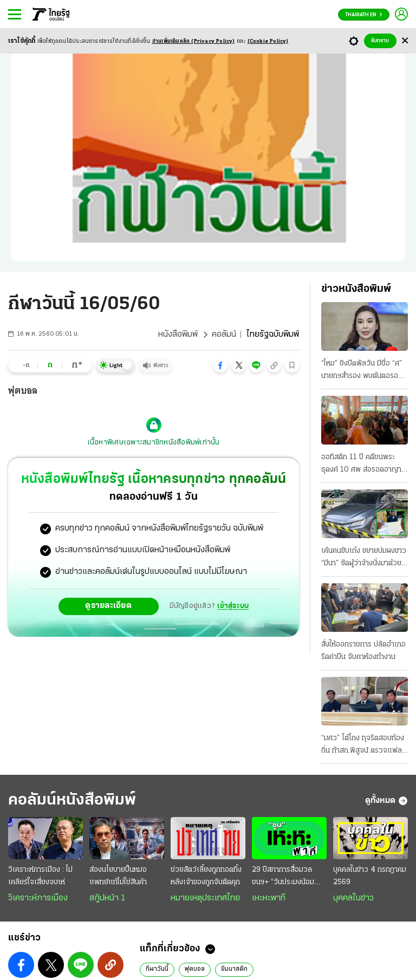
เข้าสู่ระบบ (233, 606)
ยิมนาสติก (234, 969)
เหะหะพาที (269, 898)
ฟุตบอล (195, 969)
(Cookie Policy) (268, 41)
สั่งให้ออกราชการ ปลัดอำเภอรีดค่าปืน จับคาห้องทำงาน (363, 651)
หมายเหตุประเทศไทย (205, 898)
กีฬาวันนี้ (157, 969)
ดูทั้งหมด (386, 801)
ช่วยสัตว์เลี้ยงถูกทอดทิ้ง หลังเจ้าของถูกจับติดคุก (206, 876)
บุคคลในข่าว (353, 898)
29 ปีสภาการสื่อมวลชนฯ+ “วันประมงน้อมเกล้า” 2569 (283, 877)
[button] (220, 365)
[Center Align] (405, 41)
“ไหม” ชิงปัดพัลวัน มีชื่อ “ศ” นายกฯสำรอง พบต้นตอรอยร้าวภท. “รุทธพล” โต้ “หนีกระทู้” (362, 371)
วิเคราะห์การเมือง (38, 898)
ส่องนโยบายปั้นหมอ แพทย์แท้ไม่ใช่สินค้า (118, 876)
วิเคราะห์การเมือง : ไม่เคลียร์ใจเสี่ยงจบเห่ (40, 876)
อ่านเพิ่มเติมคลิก (194, 41)
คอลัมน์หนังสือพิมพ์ (72, 801)
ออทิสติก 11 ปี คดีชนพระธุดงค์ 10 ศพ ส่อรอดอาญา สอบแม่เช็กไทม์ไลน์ (361, 465)
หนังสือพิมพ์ (178, 335)
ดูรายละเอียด (108, 606)
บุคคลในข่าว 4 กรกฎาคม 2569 (370, 876)
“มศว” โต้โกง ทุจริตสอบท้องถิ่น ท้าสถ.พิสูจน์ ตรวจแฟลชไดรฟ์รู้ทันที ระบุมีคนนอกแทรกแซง (364, 746)
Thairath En (364, 15)
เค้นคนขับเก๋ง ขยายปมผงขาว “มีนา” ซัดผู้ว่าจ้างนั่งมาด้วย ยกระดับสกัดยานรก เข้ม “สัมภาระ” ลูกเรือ (364, 558)
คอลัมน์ (224, 335)
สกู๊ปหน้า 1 (107, 898)
